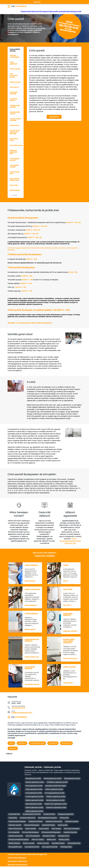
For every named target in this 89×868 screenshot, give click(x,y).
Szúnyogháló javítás (32, 848)
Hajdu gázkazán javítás (34, 791)
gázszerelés (53, 746)
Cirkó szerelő (15, 69)
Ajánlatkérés (66, 12)
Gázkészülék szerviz (15, 113)
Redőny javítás (64, 841)
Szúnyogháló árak (74, 845)
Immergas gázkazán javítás (55, 795)
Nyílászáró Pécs (64, 838)
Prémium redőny (38, 841)
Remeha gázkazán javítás (55, 802)
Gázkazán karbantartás (54, 823)
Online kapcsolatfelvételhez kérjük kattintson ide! (70, 541)
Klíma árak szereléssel (72, 830)
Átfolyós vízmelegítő (14, 56)
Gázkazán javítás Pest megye (56, 787)
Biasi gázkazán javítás (72, 780)
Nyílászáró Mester (49, 838)
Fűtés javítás (64, 819)
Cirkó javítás (68, 684)
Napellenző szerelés (16, 838)
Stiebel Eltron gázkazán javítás (56, 805)
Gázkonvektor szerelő (33, 659)
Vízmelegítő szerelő (15, 159)
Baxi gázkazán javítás (33, 780)
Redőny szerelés (29, 845)
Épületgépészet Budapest (47, 819)
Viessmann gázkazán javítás (56, 809)
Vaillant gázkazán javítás (34, 809)
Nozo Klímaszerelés (33, 838)
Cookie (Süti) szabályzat (17, 859)
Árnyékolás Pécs (14, 816)
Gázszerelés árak (54, 12)
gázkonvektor (66, 746)
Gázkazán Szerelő (15, 827)
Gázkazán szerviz (14, 100)
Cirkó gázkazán (14, 63)
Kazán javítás (63, 827)
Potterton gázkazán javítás (56, 798)
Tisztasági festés (66, 848)
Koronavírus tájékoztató (15, 179)
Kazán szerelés (31, 830)
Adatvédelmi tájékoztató (17, 863)
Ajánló (11, 746)
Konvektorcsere (16, 145)
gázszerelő (22, 746)
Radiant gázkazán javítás (34, 802)
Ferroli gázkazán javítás (34, 787)
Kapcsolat (77, 12)
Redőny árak (51, 841)
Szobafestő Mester (58, 845)
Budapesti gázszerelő (66, 816)
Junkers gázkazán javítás (34, 798)
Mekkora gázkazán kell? (14, 152)
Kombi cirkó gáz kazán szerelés (15, 132)
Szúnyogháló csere (15, 848)
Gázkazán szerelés (14, 93)
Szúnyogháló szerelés (50, 848)
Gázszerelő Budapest (39, 12)
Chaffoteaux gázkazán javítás (57, 784)
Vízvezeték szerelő (14, 166)
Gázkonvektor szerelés (15, 120)
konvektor (13, 751)
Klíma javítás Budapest (30, 834)
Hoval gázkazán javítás (34, 795)
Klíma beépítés (14, 834)
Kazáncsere (14, 125)
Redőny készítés (14, 845)
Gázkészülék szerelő (15, 106)
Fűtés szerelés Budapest (17, 823)
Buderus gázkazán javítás (35, 784)
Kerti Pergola (56, 830)
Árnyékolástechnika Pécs (32, 816)
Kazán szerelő (44, 830)
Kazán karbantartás (15, 830)
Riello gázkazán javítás (34, 805)
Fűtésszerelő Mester (36, 823)
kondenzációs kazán (37, 746)
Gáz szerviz (14, 87)
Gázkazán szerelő (70, 632)
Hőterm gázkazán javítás (54, 791)
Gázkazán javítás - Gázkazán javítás (43, 769)
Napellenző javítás (70, 834)
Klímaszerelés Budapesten (51, 834)
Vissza (15, 195)
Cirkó (65, 580)
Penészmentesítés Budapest (19, 841)
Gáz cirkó (67, 605)
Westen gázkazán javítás (34, 813)
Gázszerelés (25, 12)
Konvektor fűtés (14, 139)
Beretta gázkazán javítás (53, 780)
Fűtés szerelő (15, 82)
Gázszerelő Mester (48, 827)
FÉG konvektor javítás (14, 75)
